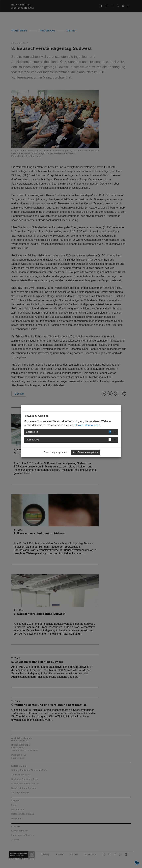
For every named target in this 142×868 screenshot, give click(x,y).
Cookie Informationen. (88, 425)
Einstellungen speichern (56, 452)
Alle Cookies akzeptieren (86, 452)
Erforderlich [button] (32, 432)
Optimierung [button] (32, 440)
